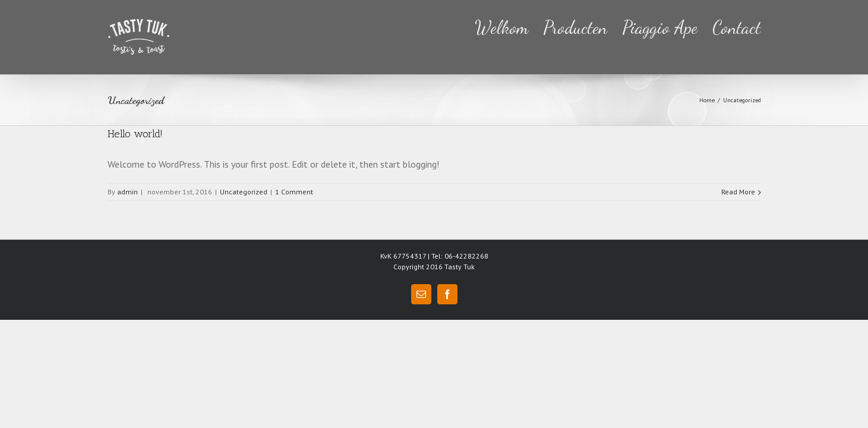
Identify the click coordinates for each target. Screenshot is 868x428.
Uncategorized (244, 192)
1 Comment (294, 192)
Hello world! (135, 134)
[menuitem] (479, 26)
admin (127, 192)
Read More (738, 192)
